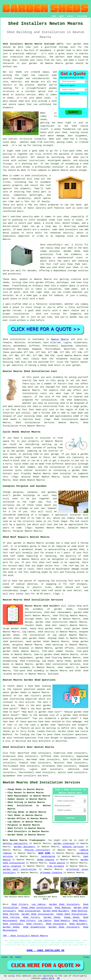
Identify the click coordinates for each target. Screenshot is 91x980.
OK (58, 978)
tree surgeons (55, 866)
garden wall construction (20, 869)
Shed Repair (80, 921)
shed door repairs (56, 625)
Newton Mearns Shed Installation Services (41, 783)
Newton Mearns (60, 339)
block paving (57, 863)
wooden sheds (19, 629)
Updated (18, 957)
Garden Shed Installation (37, 914)
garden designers (24, 847)
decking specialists (15, 843)
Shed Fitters (20, 904)
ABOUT (62, 16)
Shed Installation (29, 911)
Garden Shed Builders (56, 911)
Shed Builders (78, 924)
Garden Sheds (52, 917)
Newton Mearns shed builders (42, 606)
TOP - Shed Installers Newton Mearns (25, 936)
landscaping (48, 856)
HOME (54, 16)
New (11, 957)
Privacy (86, 957)
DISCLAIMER (82, 16)
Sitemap (5, 957)
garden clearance (64, 843)
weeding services (73, 847)
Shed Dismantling (34, 927)
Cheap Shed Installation (36, 908)
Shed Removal (63, 908)
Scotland (53, 674)
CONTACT (71, 16)
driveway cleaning (51, 873)
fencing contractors (37, 850)
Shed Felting (11, 914)
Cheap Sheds (72, 917)
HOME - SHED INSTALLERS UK (45, 950)
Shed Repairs (62, 921)
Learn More (48, 978)
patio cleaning (12, 866)
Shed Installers (13, 924)
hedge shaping (45, 860)
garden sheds (53, 629)
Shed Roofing (79, 911)
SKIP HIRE (44, 853)
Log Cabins (39, 904)
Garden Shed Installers (64, 904)
